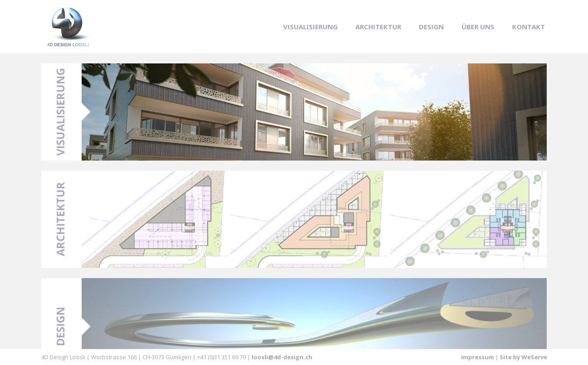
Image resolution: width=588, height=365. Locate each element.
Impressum (478, 357)
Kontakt (529, 27)
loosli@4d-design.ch (282, 357)
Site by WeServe (523, 357)
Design (431, 27)
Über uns (478, 27)
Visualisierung (310, 27)
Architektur (378, 27)
